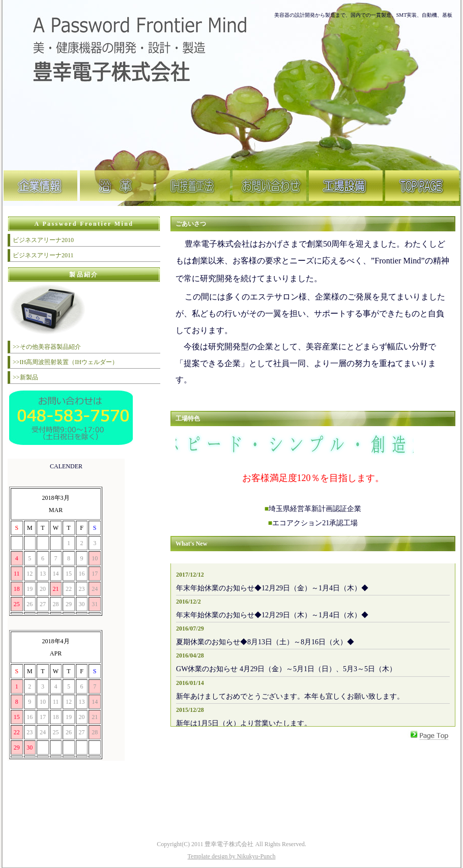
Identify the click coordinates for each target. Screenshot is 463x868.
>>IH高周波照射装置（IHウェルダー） (65, 362)
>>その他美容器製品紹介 (47, 347)
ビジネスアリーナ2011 (43, 255)
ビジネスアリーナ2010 (43, 240)
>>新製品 (25, 377)
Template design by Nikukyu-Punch (232, 856)
